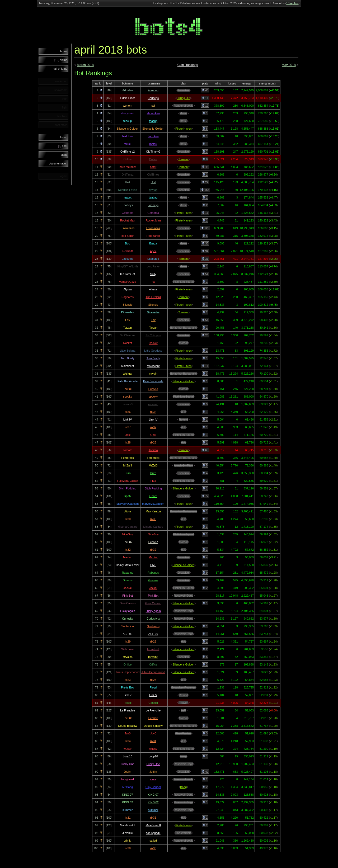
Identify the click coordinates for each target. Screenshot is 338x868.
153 (205, 190)
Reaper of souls (183, 106)
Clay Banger (153, 787)
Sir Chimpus (153, 335)
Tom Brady (153, 358)
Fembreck (153, 458)
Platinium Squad (184, 282)
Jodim (153, 772)
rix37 (153, 427)
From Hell (153, 649)
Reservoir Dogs (183, 596)
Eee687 (153, 542)
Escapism (184, 90)
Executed (153, 259)
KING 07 (153, 795)
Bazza (153, 243)
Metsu (183, 113)
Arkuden (153, 90)
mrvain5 (153, 657)
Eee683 (153, 389)
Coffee (153, 159)
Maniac (153, 557)
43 (205, 167)
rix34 (153, 741)
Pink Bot (153, 596)
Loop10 (153, 756)
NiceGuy (153, 534)
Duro (153, 473)
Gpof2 (153, 496)
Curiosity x (153, 619)
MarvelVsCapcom (153, 504)
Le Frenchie (153, 710)
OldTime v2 (153, 152)
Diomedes (153, 312)
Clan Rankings (188, 65)
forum (64, 137)
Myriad (153, 190)
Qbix (153, 435)
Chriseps (153, 98)
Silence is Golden (153, 129)
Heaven (183, 703)
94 (205, 251)
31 (205, 259)
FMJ (153, 481)
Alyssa (153, 289)
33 (205, 243)
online (61, 60)
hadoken (153, 136)
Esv (153, 320)
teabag (153, 197)
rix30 (153, 519)
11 (205, 98)
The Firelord (153, 297)
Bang (183, 787)
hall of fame (60, 69)
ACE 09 (153, 634)
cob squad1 (153, 833)
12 (205, 106)
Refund (184, 419)
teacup (153, 121)
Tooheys (153, 205)
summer (153, 810)
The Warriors (183, 733)
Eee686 (153, 718)
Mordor (184, 343)
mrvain (153, 374)
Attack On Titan (183, 465)
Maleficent (153, 366)
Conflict (153, 703)
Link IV (153, 419)
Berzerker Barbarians (183, 328)
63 (205, 450)
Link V (153, 695)
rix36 (153, 412)
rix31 (153, 818)
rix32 (153, 550)
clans (64, 155)
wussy (153, 749)
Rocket (153, 343)
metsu (153, 144)
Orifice (153, 664)
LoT (184, 710)
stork (153, 779)
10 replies (292, 3)
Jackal (153, 588)
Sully (153, 274)
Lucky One (153, 764)
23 (205, 335)
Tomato (153, 450)
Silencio (153, 305)
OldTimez (153, 174)
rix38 (153, 848)
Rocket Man (153, 220)
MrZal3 (153, 465)
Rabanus (153, 573)
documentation (58, 163)
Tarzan (153, 328)
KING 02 (153, 802)
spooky (153, 397)
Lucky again (153, 611)
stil (153, 106)
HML (153, 565)
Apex (153, 251)
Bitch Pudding (153, 488)
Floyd (153, 687)
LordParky (153, 266)
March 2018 (85, 65)
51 (205, 320)
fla (153, 282)
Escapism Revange (184, 687)
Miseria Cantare (153, 527)
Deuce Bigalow (153, 726)
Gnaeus (153, 580)
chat (63, 146)
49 (205, 772)
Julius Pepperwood (153, 672)
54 (205, 274)
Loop (184, 756)
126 (205, 228)
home (64, 51)
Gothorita (153, 213)
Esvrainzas (153, 228)
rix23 (153, 680)
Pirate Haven (184, 129)
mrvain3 (153, 404)
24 (205, 182)
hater (153, 167)
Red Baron (153, 236)
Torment (183, 159)
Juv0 (153, 733)
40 (205, 90)
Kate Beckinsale (153, 381)
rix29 (153, 641)
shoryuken (153, 113)
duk (183, 412)
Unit (153, 182)
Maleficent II (153, 825)
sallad (153, 841)
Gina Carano (153, 603)
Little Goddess (153, 351)
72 (205, 496)
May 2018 (289, 65)
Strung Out (184, 98)
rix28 (153, 442)
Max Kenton (153, 511)
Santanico (153, 626)
